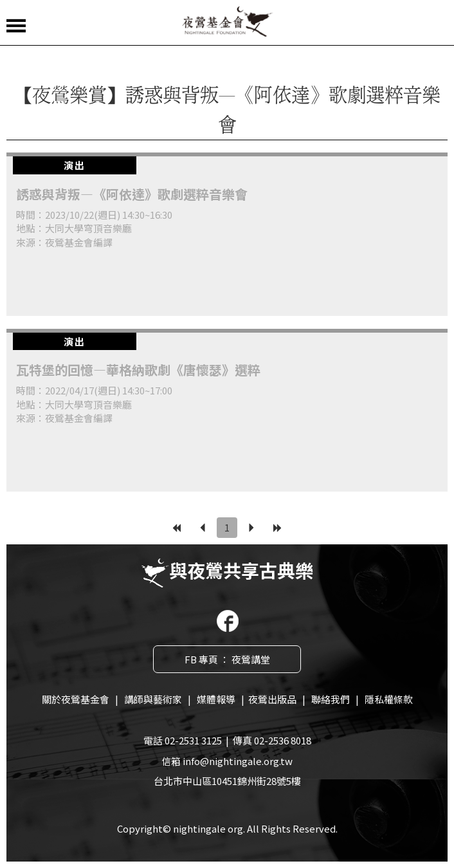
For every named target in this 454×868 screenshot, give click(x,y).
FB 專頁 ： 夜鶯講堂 (227, 659)
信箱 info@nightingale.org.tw (227, 761)
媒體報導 (216, 699)
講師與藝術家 (153, 699)
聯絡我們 (331, 699)
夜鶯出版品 (272, 699)
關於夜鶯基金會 (76, 699)
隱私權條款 (389, 699)
